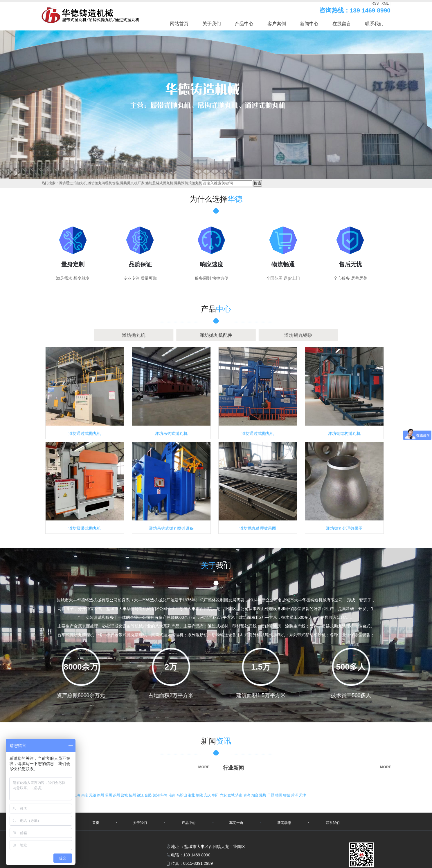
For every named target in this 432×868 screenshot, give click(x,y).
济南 (239, 795)
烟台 (255, 795)
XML (385, 3)
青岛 (248, 795)
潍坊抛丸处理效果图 (258, 528)
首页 (96, 823)
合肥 (148, 795)
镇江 (141, 795)
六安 (224, 795)
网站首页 (179, 24)
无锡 (93, 795)
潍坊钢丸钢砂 (283, 335)
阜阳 (216, 795)
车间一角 (236, 823)
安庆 (208, 795)
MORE (158, 767)
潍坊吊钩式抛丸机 (171, 433)
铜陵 (200, 795)
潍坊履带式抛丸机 (85, 528)
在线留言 (342, 24)
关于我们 (212, 24)
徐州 (101, 795)
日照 (271, 795)
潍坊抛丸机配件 (216, 335)
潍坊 (263, 795)
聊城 (287, 795)
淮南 (173, 795)
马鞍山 (182, 795)
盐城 (125, 795)
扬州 (133, 795)
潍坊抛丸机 (149, 335)
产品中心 (244, 24)
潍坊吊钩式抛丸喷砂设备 (171, 528)
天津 (303, 795)
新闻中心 (309, 24)
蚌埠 (164, 795)
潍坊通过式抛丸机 (85, 433)
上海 (77, 795)
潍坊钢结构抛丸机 (344, 433)
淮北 (192, 795)
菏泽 (295, 795)
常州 (109, 795)
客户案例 (277, 24)
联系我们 (374, 24)
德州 (279, 795)
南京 (85, 795)
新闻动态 (284, 823)
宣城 (232, 795)
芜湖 (157, 795)
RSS (375, 3)
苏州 (117, 795)
